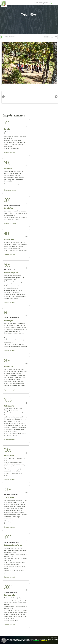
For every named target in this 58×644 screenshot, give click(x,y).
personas (7, 153)
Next (56, 63)
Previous (4, 63)
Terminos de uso (45, 640)
